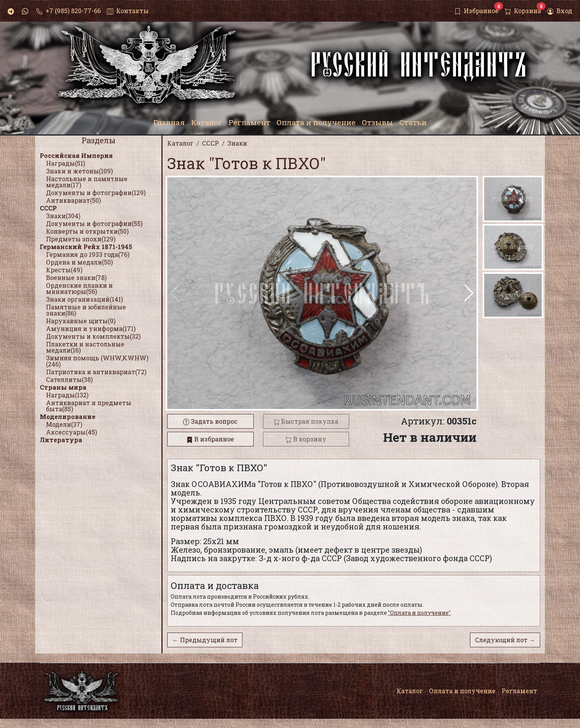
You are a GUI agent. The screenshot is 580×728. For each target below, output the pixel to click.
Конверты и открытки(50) (87, 231)
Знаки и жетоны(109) (79, 171)
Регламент (519, 691)
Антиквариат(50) (73, 200)
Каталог (410, 691)
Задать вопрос (210, 421)
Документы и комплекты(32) (93, 336)
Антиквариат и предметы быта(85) (89, 406)
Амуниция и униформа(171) (91, 328)
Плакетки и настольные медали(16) (85, 347)
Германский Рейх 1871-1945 (86, 247)
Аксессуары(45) (71, 432)
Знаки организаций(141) (84, 299)
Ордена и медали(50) (79, 262)
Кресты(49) (64, 270)
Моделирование (68, 417)
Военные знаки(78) (76, 277)
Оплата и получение (462, 691)
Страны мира (63, 387)
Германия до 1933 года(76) (88, 254)
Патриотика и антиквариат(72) (96, 372)
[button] (469, 293)
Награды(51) (65, 163)
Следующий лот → (505, 640)
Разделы (98, 140)
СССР (48, 208)
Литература (61, 440)
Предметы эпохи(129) (81, 239)
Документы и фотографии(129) (96, 193)
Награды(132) (67, 395)
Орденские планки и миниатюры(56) (79, 288)
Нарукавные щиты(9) (81, 321)
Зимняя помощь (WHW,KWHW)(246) (97, 361)
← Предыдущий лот (205, 640)
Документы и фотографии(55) (94, 223)
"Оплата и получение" (419, 613)
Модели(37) (64, 424)
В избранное (210, 439)
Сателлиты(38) (69, 379)
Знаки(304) (63, 216)
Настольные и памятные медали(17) (87, 182)
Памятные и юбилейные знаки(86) (86, 310)
